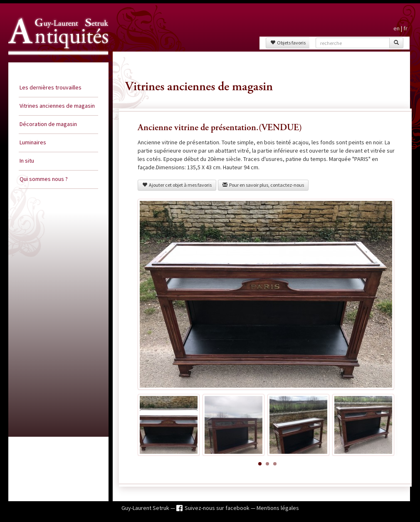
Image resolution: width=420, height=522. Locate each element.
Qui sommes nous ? (44, 179)
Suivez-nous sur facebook (218, 508)
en (397, 28)
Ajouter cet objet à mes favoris (177, 185)
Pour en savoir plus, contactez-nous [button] (263, 185)
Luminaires (33, 142)
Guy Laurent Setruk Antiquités (55, 62)
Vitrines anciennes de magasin (57, 106)
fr (405, 28)
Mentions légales (278, 508)
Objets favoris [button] (288, 43)
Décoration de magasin (48, 124)
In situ (27, 161)
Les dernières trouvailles (51, 87)
